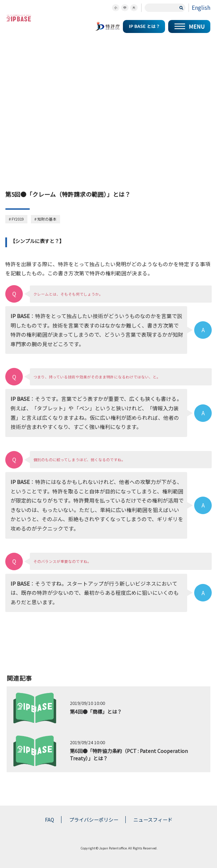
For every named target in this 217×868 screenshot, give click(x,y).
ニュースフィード (153, 820)
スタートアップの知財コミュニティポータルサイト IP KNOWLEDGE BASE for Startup (19, 18)
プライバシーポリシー (94, 820)
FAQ (50, 820)
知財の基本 (47, 219)
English (201, 8)
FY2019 (18, 219)
